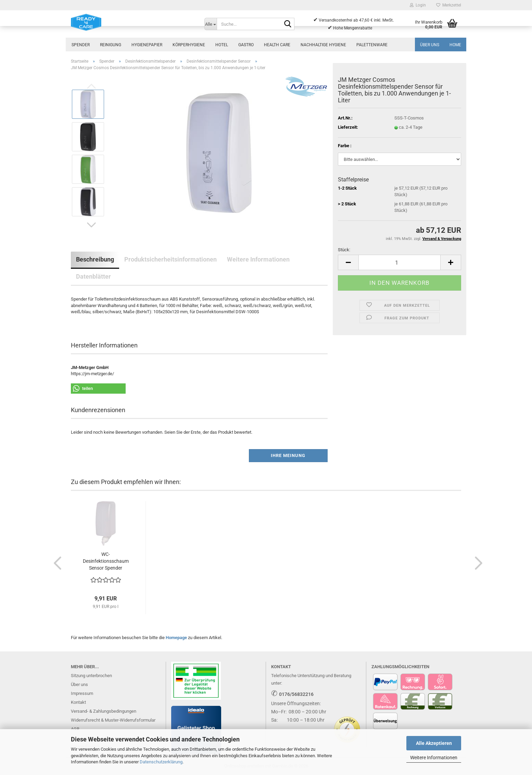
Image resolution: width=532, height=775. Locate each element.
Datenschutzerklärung (161, 762)
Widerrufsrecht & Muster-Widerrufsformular (113, 720)
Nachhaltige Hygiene (323, 45)
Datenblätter (93, 276)
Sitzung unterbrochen (91, 676)
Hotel (222, 45)
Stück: (344, 250)
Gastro (246, 45)
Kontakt (78, 702)
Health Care (277, 45)
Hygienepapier (147, 45)
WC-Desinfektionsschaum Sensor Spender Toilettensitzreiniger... (106, 561)
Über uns (430, 45)
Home (455, 45)
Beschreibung (95, 259)
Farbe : (345, 146)
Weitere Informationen (434, 758)
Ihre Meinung (288, 455)
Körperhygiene (189, 45)
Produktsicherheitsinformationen (170, 259)
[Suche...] (211, 24)
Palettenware (372, 45)
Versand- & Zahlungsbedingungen (104, 711)
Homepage (176, 638)
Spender (81, 45)
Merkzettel (449, 5)
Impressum (82, 693)
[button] (91, 225)
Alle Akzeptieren (434, 743)
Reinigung (111, 45)
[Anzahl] (400, 262)
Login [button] (418, 5)
